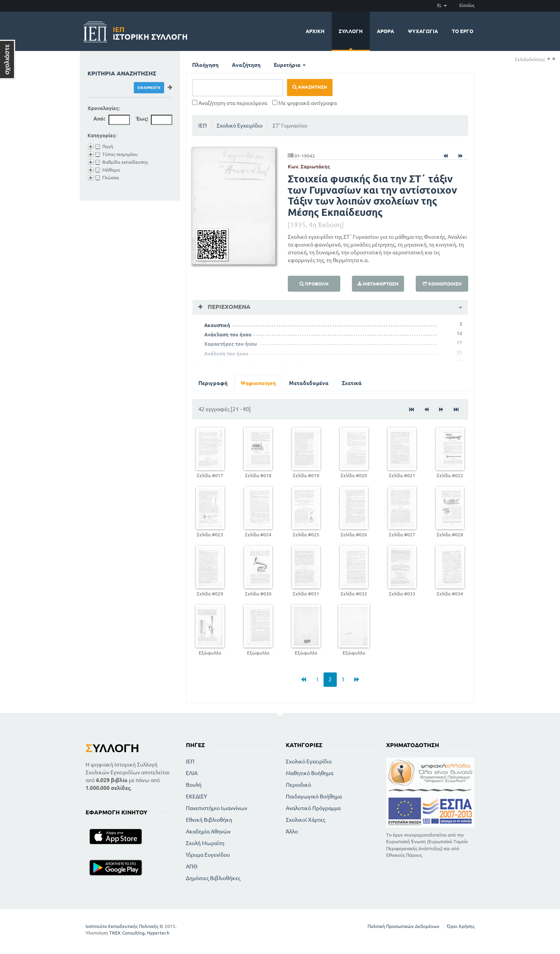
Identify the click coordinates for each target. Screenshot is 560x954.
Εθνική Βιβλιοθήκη (209, 820)
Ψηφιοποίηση (258, 383)
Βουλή (194, 785)
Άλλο (292, 831)
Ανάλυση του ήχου (226, 354)
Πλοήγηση (205, 65)
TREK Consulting (127, 933)
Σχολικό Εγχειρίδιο (240, 126)
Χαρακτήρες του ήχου (231, 344)
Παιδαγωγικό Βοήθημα (314, 796)
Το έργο (463, 31)
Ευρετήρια (290, 65)
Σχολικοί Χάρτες (305, 820)
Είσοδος (467, 5)
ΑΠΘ (192, 866)
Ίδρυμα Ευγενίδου (208, 855)
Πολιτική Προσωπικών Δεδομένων (403, 926)
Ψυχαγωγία (423, 31)
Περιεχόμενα (228, 307)
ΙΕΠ (203, 126)
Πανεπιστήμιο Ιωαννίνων (217, 808)
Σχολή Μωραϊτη (205, 843)
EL (442, 5)
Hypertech (158, 933)
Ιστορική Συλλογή (150, 32)
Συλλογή (351, 31)
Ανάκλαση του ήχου (228, 334)
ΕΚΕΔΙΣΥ (196, 796)
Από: (99, 119)
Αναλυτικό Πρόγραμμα (313, 808)
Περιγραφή (213, 383)
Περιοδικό (298, 785)
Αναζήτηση (246, 65)
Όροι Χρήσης (461, 926)
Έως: (142, 119)
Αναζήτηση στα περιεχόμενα (230, 103)
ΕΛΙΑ (192, 773)
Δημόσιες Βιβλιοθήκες (213, 878)
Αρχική (315, 31)
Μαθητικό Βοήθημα (310, 773)
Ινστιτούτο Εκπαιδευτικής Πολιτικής (122, 926)
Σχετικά (352, 383)
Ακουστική (217, 325)
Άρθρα (385, 31)
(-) (554, 59)
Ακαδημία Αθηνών (208, 831)
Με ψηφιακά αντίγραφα (304, 103)
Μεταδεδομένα (309, 383)
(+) (549, 59)
